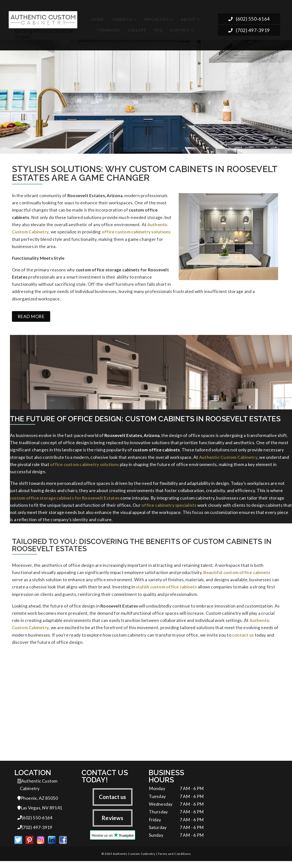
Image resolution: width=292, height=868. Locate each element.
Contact (180, 30)
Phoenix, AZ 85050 (38, 804)
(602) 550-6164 (249, 19)
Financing (109, 30)
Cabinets (122, 19)
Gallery (137, 30)
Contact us (112, 803)
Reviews (112, 824)
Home (98, 19)
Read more (31, 319)
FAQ (158, 30)
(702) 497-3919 (249, 30)
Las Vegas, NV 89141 (40, 814)
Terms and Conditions (174, 860)
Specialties (156, 19)
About (188, 19)
